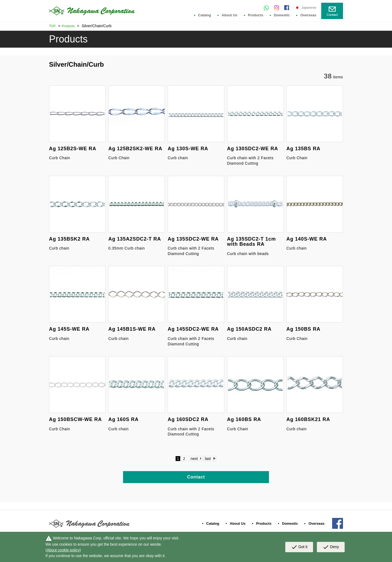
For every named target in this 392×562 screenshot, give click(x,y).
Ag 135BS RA (303, 149)
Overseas (308, 15)
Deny (331, 547)
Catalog (205, 15)
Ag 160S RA (123, 419)
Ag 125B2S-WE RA (73, 149)
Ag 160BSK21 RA (308, 419)
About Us (229, 15)
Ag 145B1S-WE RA (132, 329)
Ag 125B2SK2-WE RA (135, 149)
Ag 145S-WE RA (69, 329)
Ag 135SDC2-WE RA (193, 239)
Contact (196, 477)
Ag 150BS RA (303, 329)
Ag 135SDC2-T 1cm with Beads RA (251, 242)
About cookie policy (63, 550)
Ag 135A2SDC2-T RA (135, 239)
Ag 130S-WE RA (188, 149)
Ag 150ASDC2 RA (249, 329)
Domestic (282, 15)
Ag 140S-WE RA (307, 239)
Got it (299, 547)
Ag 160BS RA (244, 419)
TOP (52, 26)
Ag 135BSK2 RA (69, 239)
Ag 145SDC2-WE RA (193, 329)
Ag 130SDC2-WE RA (252, 149)
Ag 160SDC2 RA (188, 419)
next (194, 459)
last (208, 459)
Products (256, 15)
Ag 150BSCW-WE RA (75, 419)
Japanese (309, 8)
